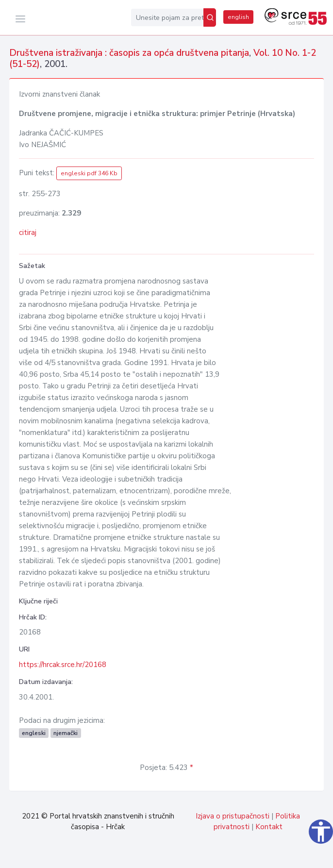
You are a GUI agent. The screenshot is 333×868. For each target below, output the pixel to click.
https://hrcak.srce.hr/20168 (63, 665)
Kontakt (269, 827)
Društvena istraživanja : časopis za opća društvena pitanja (129, 53)
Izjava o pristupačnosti (233, 816)
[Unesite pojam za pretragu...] (167, 17)
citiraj (28, 233)
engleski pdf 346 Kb (89, 173)
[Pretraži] (210, 17)
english (238, 17)
